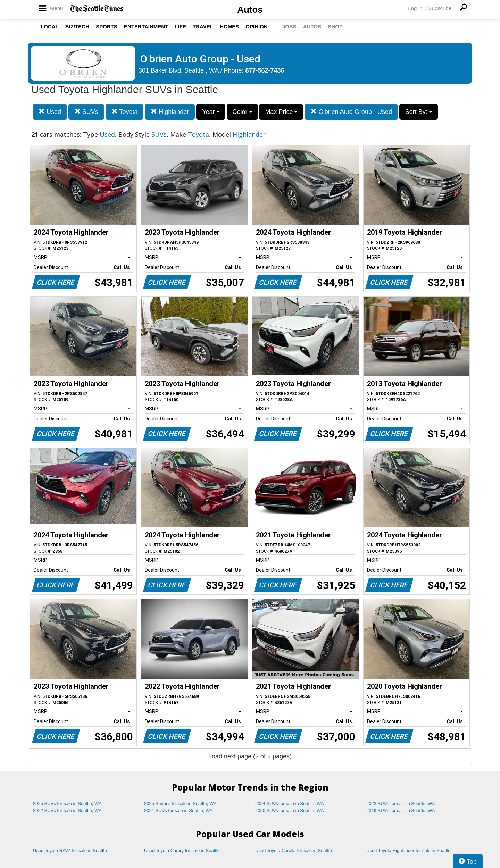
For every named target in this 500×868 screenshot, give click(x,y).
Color (242, 112)
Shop (335, 27)
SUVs (86, 112)
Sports (107, 27)
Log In (415, 8)
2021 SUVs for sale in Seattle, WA (178, 811)
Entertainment (146, 27)
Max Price (281, 112)
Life (180, 27)
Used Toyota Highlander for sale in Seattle (409, 850)
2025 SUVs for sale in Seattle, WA (67, 804)
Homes (229, 27)
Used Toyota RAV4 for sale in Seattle (70, 850)
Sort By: (419, 112)
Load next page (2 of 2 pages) (250, 756)
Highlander (170, 112)
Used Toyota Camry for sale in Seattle (182, 850)
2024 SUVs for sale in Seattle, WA (290, 804)
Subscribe (440, 8)
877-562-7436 (265, 70)
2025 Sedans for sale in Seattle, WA (180, 804)
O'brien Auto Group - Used (351, 112)
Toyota (125, 112)
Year (211, 112)
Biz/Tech (77, 27)
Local (50, 27)
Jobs (289, 27)
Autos (250, 10)
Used (50, 112)
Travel (203, 27)
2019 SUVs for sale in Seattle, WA (401, 811)
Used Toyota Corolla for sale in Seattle (294, 850)
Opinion (256, 27)
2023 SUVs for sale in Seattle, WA (401, 804)
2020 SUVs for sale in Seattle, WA (290, 811)
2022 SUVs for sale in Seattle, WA (67, 811)
